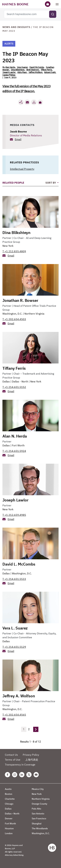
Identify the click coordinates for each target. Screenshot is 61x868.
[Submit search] (53, 14)
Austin (8, 789)
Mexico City (38, 789)
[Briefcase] (48, 4)
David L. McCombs (19, 564)
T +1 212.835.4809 (14, 251)
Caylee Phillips (9, 75)
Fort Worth (18, 445)
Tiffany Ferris (46, 70)
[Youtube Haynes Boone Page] (36, 775)
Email (18, 139)
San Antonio (38, 814)
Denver (9, 818)
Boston (9, 794)
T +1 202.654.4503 (14, 319)
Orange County (39, 804)
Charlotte (10, 799)
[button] (40, 102)
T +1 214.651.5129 (14, 647)
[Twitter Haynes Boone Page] (29, 775)
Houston (9, 828)
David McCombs (37, 67)
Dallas (6, 381)
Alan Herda (10, 67)
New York (8, 246)
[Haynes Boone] (15, 4)
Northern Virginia (34, 314)
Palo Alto (36, 809)
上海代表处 (32, 760)
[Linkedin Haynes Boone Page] (22, 775)
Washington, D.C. (12, 314)
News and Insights (16, 27)
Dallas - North (20, 381)
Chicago (9, 804)
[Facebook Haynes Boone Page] (7, 775)
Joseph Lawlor (9, 72)
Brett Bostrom (33, 70)
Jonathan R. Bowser (20, 300)
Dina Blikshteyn (18, 70)
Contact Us (11, 755)
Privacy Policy (31, 755)
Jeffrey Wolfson (35, 72)
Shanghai (37, 824)
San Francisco (39, 818)
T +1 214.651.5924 (14, 451)
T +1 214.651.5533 (14, 579)
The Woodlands (40, 828)
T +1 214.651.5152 (14, 387)
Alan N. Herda (15, 436)
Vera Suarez (22, 67)
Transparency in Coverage (20, 765)
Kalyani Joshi (50, 72)
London (9, 833)
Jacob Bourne (18, 131)
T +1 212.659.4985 (14, 515)
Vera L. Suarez (15, 628)
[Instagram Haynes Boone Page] (15, 775)
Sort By (51, 183)
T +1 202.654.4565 (14, 715)
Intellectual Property (22, 169)
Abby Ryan (22, 72)
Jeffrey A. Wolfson (19, 696)
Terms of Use (13, 760)
